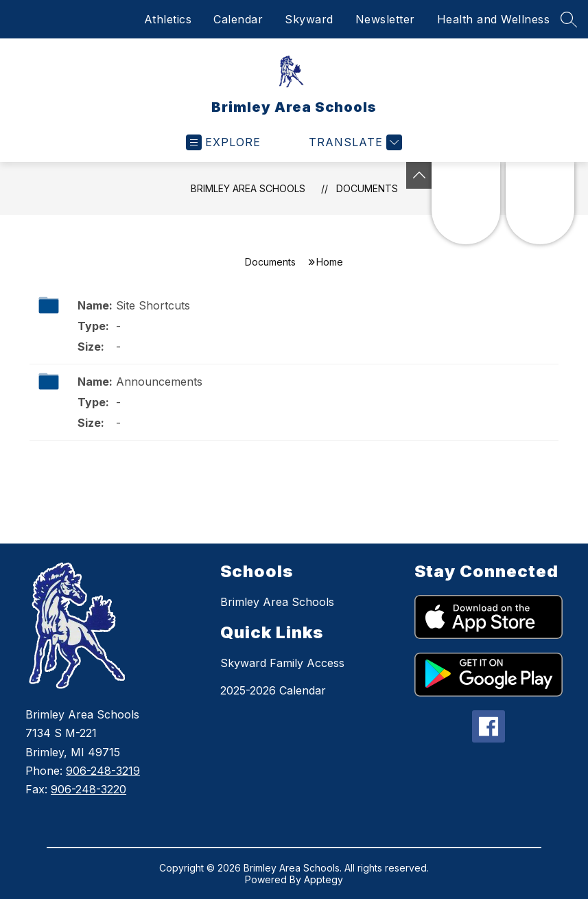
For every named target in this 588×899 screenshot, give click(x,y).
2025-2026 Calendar (273, 690)
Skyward (309, 19)
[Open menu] (223, 142)
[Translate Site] (354, 142)
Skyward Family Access (282, 663)
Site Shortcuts (153, 305)
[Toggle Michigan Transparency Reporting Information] (419, 175)
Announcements (159, 382)
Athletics (168, 19)
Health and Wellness (494, 19)
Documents (367, 188)
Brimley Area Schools (248, 188)
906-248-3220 (89, 789)
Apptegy (324, 879)
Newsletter (385, 19)
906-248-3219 (103, 771)
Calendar (238, 19)
